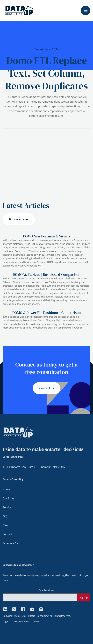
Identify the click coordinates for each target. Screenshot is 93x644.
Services (8, 507)
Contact (7, 534)
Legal (6, 622)
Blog (5, 525)
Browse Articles (19, 219)
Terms (37, 622)
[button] (86, 10)
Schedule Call (11, 543)
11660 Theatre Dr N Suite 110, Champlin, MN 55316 (34, 467)
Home (6, 489)
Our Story (8, 498)
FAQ (5, 516)
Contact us (47, 388)
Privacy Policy (21, 622)
